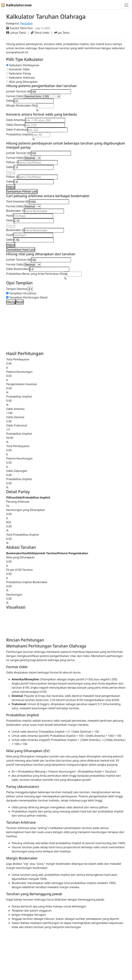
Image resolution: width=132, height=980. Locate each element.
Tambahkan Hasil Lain (21, 250)
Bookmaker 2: (15, 230)
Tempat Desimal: (17, 289)
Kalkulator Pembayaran (24, 65)
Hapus (11, 172)
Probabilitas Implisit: (19, 134)
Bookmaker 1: (15, 211)
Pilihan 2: (12, 177)
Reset (20, 302)
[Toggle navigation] (126, 5)
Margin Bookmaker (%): (21, 105)
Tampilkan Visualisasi (23, 293)
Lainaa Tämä (16, 33)
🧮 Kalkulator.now (16, 5)
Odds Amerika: (16, 120)
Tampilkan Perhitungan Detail (28, 297)
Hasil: (10, 216)
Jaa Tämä (62, 33)
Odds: (10, 101)
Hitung (11, 302)
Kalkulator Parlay (20, 73)
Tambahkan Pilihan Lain (22, 191)
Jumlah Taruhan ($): (19, 91)
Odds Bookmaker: (18, 269)
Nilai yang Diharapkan (23, 82)
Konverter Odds (19, 69)
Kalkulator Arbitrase (22, 78)
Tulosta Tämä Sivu (19, 28)
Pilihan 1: (12, 162)
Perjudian (26, 23)
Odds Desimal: (16, 125)
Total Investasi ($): (18, 201)
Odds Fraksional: (17, 130)
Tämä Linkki (40, 33)
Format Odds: (15, 96)
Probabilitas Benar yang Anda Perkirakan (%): (35, 274)
